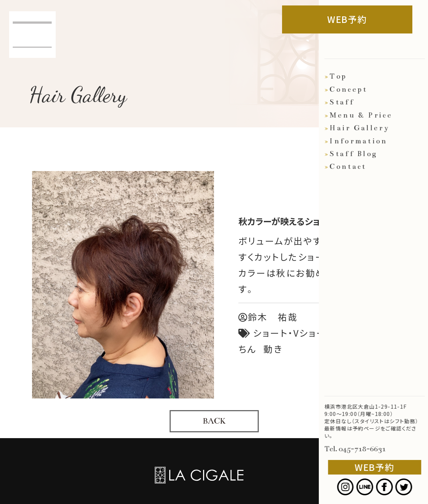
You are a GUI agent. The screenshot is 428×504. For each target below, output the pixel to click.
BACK (214, 421)
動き (273, 349)
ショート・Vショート (294, 333)
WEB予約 (355, 19)
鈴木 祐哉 (268, 317)
